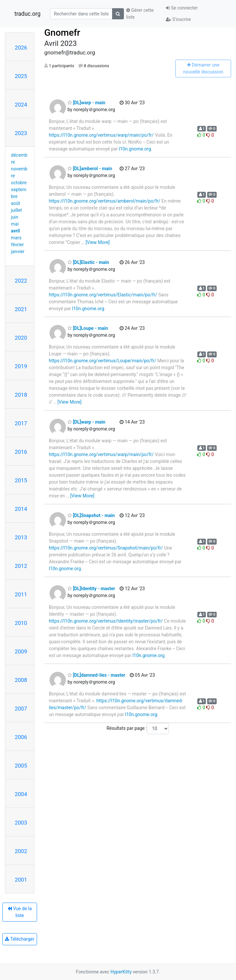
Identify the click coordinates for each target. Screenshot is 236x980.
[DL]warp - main (86, 103)
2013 (21, 537)
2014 (21, 509)
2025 (21, 76)
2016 (21, 452)
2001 (21, 880)
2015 (21, 480)
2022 (21, 281)
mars (16, 238)
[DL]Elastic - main (88, 262)
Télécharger (20, 939)
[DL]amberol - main (90, 169)
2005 (21, 766)
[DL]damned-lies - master (96, 675)
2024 (21, 105)
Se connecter (182, 8)
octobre (19, 183)
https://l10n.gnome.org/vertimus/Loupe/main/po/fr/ (102, 361)
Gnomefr (62, 33)
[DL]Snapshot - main (91, 515)
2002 (21, 851)
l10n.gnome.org (135, 149)
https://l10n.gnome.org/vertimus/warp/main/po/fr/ (101, 135)
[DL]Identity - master (91, 589)
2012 (21, 566)
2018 (21, 395)
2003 (21, 823)
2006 (21, 737)
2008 (21, 680)
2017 (21, 423)
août (16, 203)
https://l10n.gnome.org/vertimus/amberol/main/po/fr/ (105, 201)
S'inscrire (178, 19)
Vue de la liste (20, 912)
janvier (18, 251)
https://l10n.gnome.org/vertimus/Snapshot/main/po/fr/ (106, 548)
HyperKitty (121, 972)
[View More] (98, 242)
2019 (21, 366)
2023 (21, 133)
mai (15, 224)
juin (15, 217)
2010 (21, 623)
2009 (21, 651)
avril (16, 231)
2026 (21, 48)
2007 (21, 709)
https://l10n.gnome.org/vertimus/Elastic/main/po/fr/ (103, 295)
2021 (21, 309)
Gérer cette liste (140, 14)
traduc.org (28, 14)
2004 (21, 794)
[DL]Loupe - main (88, 328)
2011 (21, 594)
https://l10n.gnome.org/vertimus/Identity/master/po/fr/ (106, 621)
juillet (17, 210)
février (18, 245)
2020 (21, 338)
